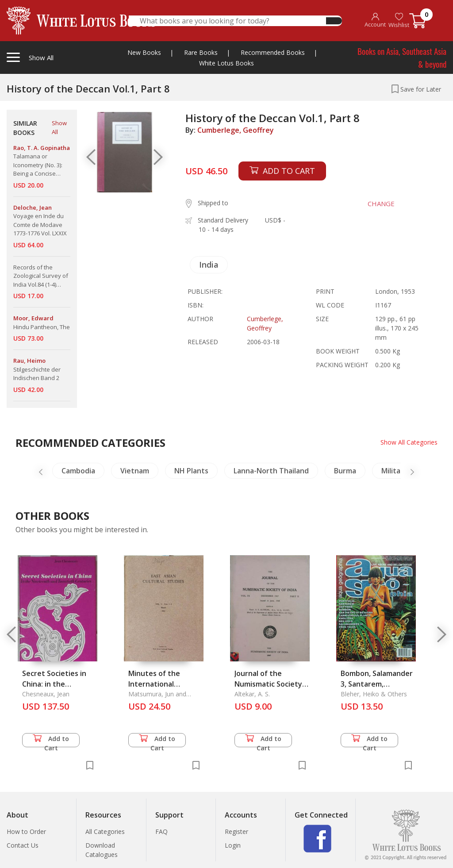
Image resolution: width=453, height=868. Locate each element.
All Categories (105, 832)
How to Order (26, 832)
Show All (59, 127)
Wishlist (399, 21)
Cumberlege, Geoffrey (236, 130)
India (209, 265)
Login (233, 845)
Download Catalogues (102, 850)
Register (236, 832)
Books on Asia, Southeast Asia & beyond (402, 57)
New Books (144, 52)
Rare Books (201, 52)
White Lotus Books (226, 63)
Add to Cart (51, 741)
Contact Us (23, 845)
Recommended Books (273, 52)
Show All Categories (409, 442)
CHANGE (380, 204)
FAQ (161, 832)
